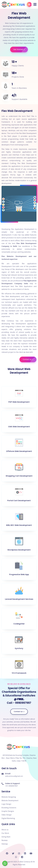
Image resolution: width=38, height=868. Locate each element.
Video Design (7, 815)
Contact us (30, 359)
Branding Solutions (9, 808)
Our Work (5, 833)
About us (5, 830)
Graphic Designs (8, 811)
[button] (35, 4)
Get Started (21, 50)
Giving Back (6, 837)
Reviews (5, 840)
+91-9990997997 (11, 786)
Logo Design (6, 804)
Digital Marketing (8, 818)
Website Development (10, 800)
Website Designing (9, 797)
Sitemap (5, 844)
